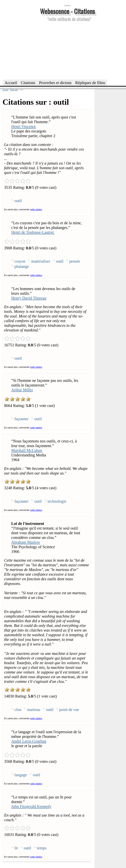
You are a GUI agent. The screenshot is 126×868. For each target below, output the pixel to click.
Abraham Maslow (26, 542)
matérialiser (41, 261)
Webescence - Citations (67, 11)
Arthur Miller (22, 390)
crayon (20, 261)
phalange (22, 266)
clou (18, 710)
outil (18, 201)
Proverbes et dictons (55, 83)
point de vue (69, 710)
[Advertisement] (67, 50)
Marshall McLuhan (27, 450)
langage (21, 775)
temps (42, 848)
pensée (75, 261)
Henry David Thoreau (29, 298)
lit (16, 848)
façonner (21, 419)
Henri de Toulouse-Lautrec (33, 232)
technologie (57, 501)
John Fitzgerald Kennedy (31, 806)
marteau (34, 710)
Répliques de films (90, 83)
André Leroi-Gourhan (29, 741)
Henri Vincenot (24, 126)
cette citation (36, 210)
